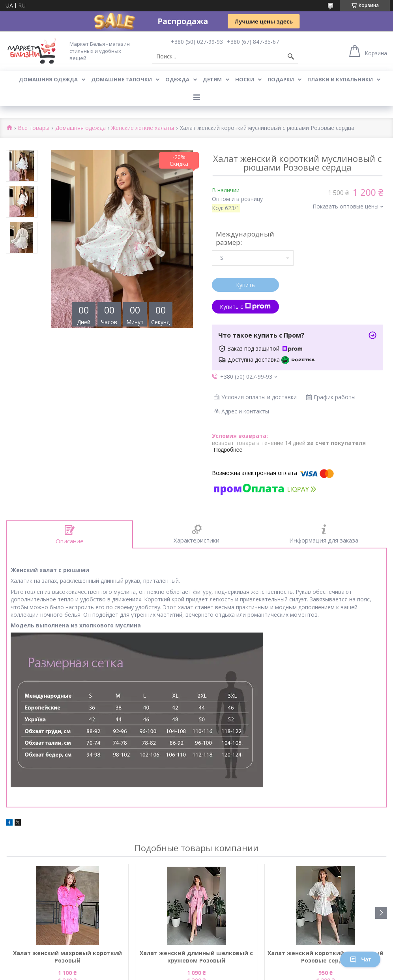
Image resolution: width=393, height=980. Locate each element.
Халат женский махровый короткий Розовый (67, 957)
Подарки (281, 79)
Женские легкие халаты (143, 128)
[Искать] (291, 56)
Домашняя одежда (48, 79)
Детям (212, 79)
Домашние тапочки (122, 79)
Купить (245, 285)
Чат (360, 959)
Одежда (177, 79)
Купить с (245, 307)
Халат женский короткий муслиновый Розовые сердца (326, 957)
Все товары (34, 128)
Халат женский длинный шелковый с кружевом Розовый (196, 957)
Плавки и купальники (340, 79)
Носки (245, 79)
